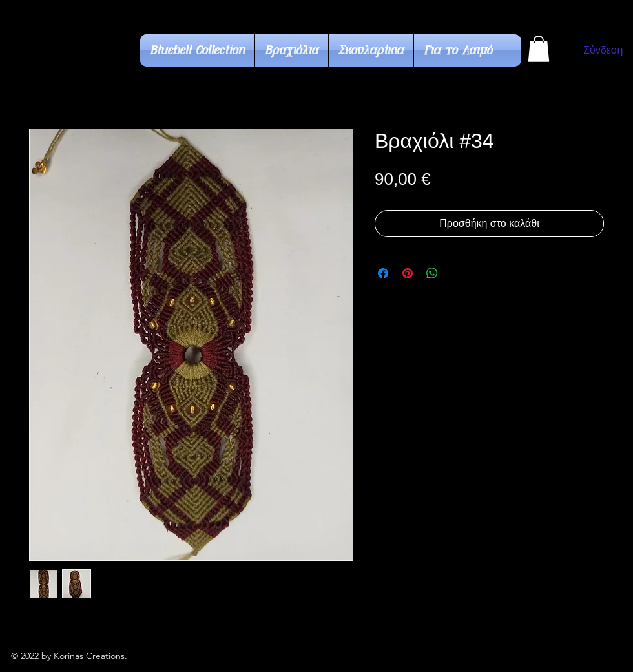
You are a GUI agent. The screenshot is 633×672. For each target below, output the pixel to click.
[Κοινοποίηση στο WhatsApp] (432, 273)
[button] (539, 49)
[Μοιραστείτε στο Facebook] (383, 273)
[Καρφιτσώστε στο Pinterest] (408, 273)
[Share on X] (457, 273)
